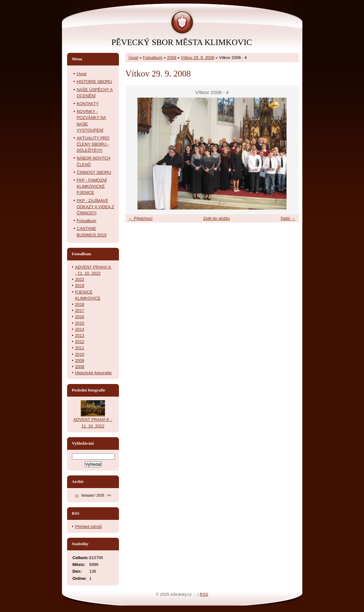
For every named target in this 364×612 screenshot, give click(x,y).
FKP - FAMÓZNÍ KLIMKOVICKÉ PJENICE (92, 186)
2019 (80, 286)
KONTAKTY (88, 104)
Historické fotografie (94, 373)
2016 (80, 317)
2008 (171, 58)
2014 (80, 329)
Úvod (134, 58)
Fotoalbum (153, 58)
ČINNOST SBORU (94, 172)
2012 (80, 342)
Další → (288, 218)
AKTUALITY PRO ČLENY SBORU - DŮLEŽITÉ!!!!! (93, 144)
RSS (204, 594)
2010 (80, 354)
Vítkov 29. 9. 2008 (198, 58)
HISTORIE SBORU (94, 82)
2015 (80, 323)
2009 (80, 360)
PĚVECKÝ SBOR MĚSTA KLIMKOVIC (182, 42)
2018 (80, 304)
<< (77, 495)
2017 (80, 311)
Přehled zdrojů (89, 527)
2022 (80, 279)
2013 (80, 336)
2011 (80, 348)
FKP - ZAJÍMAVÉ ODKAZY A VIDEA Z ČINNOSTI (96, 207)
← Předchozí (141, 218)
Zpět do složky (217, 218)
